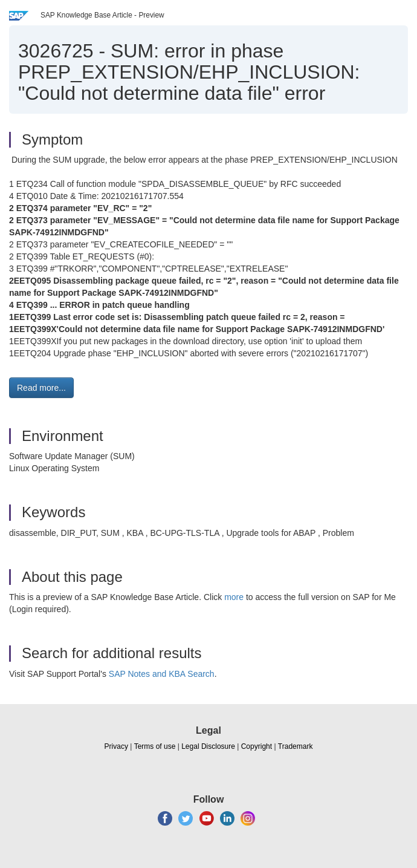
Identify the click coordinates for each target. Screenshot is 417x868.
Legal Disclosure (208, 746)
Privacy (116, 746)
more (234, 597)
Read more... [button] (41, 388)
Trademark (296, 746)
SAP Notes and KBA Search (162, 674)
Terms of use (155, 746)
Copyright (257, 746)
